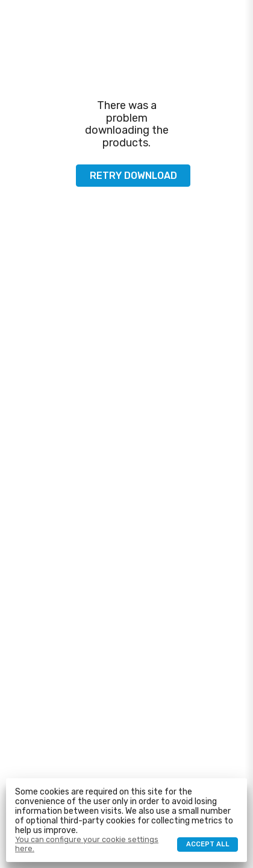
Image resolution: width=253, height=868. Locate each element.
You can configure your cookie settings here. (87, 844)
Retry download (133, 176)
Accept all (208, 844)
